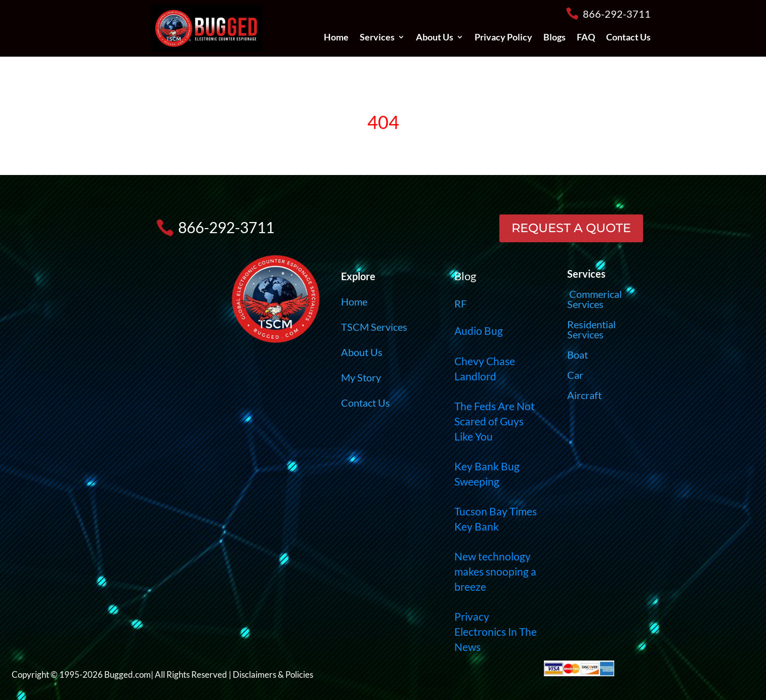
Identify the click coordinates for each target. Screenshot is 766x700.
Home (336, 38)
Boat (578, 355)
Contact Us (628, 38)
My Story (361, 377)
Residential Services (591, 329)
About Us (435, 38)
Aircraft (584, 395)
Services (377, 38)
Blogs (555, 38)
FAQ (586, 38)
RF (460, 303)
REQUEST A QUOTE (571, 228)
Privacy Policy (503, 38)
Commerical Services (594, 299)
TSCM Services (374, 327)
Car (575, 375)
